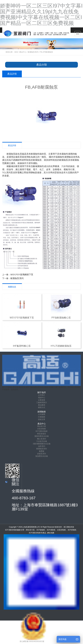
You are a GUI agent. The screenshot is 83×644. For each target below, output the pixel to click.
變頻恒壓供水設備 (42, 436)
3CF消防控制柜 (41, 431)
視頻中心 (42, 398)
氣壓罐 (42, 451)
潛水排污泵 (42, 426)
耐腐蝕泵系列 (33, 52)
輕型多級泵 (42, 434)
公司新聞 (42, 414)
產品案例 (42, 405)
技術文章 (42, 419)
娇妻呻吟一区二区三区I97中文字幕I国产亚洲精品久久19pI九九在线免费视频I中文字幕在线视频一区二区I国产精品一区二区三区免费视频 (41, 14)
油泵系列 (42, 446)
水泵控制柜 (42, 429)
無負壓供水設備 (42, 456)
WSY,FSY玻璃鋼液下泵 (22, 274)
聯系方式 (42, 407)
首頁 (16, 52)
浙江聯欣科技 (69, 527)
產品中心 (23, 52)
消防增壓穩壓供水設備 (42, 444)
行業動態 (42, 417)
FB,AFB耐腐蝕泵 (46, 52)
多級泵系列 (42, 454)
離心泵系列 (42, 439)
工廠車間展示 (42, 403)
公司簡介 (42, 395)
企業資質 (42, 400)
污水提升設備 (42, 441)
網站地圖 (51, 533)
